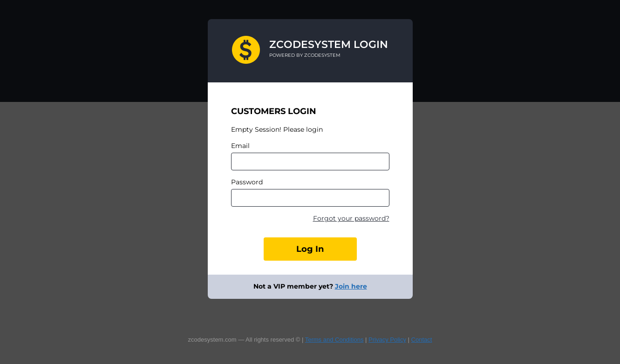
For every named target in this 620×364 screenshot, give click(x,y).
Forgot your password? (351, 218)
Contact (422, 340)
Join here (351, 286)
